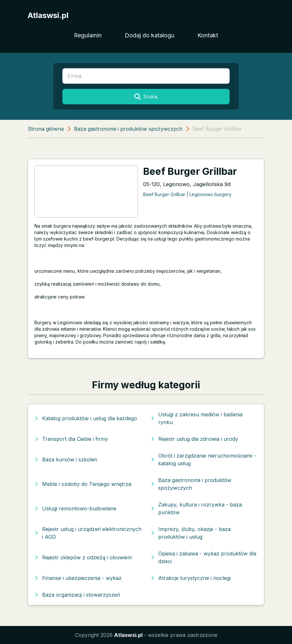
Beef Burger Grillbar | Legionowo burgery (187, 194)
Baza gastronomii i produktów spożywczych (128, 129)
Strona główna (46, 129)
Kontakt (208, 35)
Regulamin (88, 35)
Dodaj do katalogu (150, 35)
